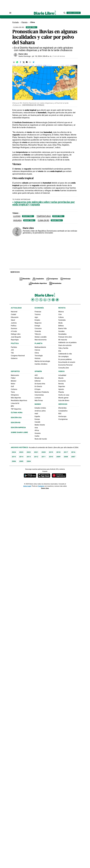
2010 (51, 457)
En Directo (38, 386)
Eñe (60, 351)
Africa (37, 430)
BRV (12, 406)
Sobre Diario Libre (19, 432)
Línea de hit (15, 403)
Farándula (62, 320)
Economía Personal (65, 365)
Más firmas (39, 400)
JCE (12, 350)
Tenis (13, 392)
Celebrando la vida (65, 354)
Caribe (37, 436)
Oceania (38, 433)
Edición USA (16, 418)
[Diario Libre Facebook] (33, 300)
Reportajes (15, 340)
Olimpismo (15, 395)
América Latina (40, 411)
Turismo (38, 314)
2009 (58, 457)
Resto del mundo (41, 439)
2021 (36, 452)
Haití (36, 414)
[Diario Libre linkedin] (45, 300)
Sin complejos (63, 357)
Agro (36, 317)
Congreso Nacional (18, 356)
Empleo (37, 320)
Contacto (41, 486)
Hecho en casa (64, 395)
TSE (12, 353)
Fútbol (13, 378)
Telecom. (38, 334)
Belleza (61, 326)
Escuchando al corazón (67, 362)
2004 (29, 461)
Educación (15, 317)
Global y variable (41, 337)
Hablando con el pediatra (67, 342)
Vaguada (17, 220)
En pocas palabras (65, 359)
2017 (66, 452)
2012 (36, 457)
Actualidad (16, 308)
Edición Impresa (18, 427)
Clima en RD (43, 220)
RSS (60, 414)
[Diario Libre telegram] (49, 300)
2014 (21, 457)
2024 (14, 452)
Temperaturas (44, 216)
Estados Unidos (40, 408)
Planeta (24, 22)
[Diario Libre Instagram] (37, 300)
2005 (21, 461)
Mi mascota (63, 340)
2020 (44, 452)
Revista (62, 308)
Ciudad (13, 314)
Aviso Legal (27, 486)
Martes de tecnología (42, 361)
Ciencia (37, 350)
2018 (58, 452)
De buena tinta (40, 384)
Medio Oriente (40, 425)
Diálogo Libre (16, 334)
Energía (37, 326)
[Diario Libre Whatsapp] (57, 300)
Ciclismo (14, 389)
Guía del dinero (64, 400)
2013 (29, 457)
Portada (15, 22)
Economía (39, 308)
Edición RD (16, 423)
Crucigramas (63, 419)
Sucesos (14, 328)
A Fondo (14, 331)
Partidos (14, 347)
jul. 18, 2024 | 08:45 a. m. (42, 56)
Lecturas (38, 398)
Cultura (61, 317)
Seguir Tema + (31, 27)
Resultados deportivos (19, 400)
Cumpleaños (63, 411)
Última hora (17, 413)
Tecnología (39, 356)
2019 (51, 452)
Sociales (61, 331)
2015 (14, 457)
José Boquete (16, 337)
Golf (12, 386)
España (37, 416)
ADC (36, 375)
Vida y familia (63, 348)
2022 (29, 452)
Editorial (38, 381)
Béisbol (14, 381)
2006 (14, 461)
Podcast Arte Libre (65, 337)
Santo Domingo (25, 56)
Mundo (38, 404)
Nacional (14, 312)
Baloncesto (15, 375)
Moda (60, 323)
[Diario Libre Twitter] (41, 300)
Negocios (38, 323)
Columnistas (39, 395)
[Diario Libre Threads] (53, 300)
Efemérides (62, 408)
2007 (73, 457)
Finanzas (38, 312)
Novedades (62, 334)
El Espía (37, 389)
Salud (13, 320)
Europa (37, 419)
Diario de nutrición (65, 345)
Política (14, 326)
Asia (36, 428)
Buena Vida (62, 328)
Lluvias (17, 216)
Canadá (37, 422)
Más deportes (16, 398)
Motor (13, 384)
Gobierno (14, 358)
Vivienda (38, 331)
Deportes (15, 371)
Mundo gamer (63, 398)
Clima (37, 353)
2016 (73, 452)
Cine (60, 314)
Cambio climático (41, 364)
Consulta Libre (64, 368)
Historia (37, 358)
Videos (61, 371)
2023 (21, 452)
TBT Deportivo (16, 409)
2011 (44, 457)
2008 (66, 457)
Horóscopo (62, 416)
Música (61, 312)
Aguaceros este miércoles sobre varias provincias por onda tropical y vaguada (44, 204)
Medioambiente (40, 347)
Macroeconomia (41, 340)
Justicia (14, 323)
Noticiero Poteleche (42, 392)
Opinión (38, 371)
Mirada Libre (39, 378)
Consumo (38, 328)
